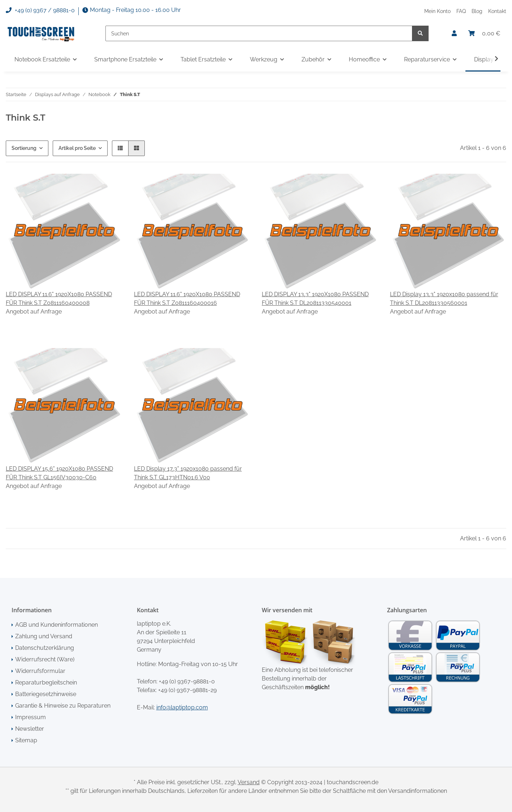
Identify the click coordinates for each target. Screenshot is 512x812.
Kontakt (497, 11)
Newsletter (30, 729)
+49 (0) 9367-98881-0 (187, 681)
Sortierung (24, 148)
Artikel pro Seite (77, 148)
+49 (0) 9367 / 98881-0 (40, 10)
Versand (249, 782)
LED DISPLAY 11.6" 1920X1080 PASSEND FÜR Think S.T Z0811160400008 (59, 299)
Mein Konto (437, 11)
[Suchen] (259, 33)
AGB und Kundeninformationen (57, 625)
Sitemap (26, 740)
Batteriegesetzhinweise (46, 694)
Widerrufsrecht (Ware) (45, 659)
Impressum (31, 717)
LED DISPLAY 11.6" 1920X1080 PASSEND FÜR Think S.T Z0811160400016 (187, 299)
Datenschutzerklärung (45, 648)
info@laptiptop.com (182, 707)
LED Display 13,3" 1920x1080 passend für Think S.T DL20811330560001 (444, 299)
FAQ (461, 11)
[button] (454, 34)
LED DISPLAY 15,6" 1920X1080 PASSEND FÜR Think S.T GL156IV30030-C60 (59, 473)
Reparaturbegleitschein (46, 683)
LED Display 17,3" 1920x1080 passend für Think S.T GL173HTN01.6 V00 (188, 473)
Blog (477, 11)
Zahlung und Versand (44, 636)
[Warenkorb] (484, 34)
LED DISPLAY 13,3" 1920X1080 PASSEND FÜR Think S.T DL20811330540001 (315, 299)
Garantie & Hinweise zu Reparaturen (63, 706)
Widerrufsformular (40, 671)
